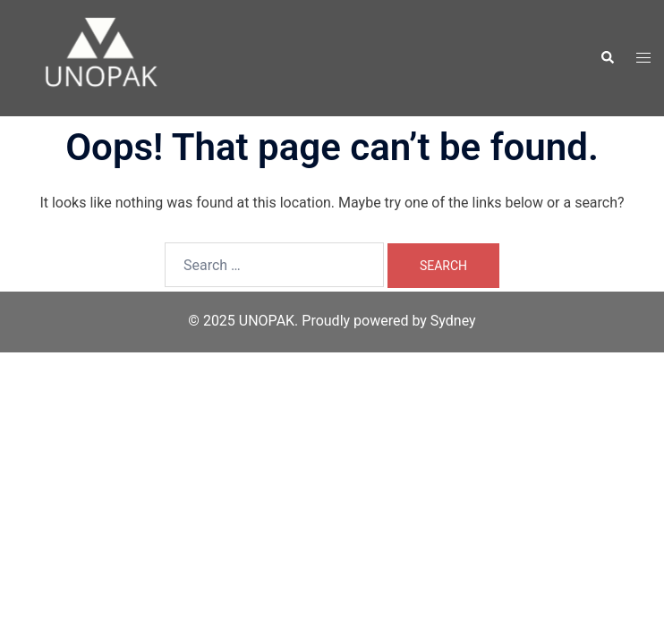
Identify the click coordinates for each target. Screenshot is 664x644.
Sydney (453, 321)
